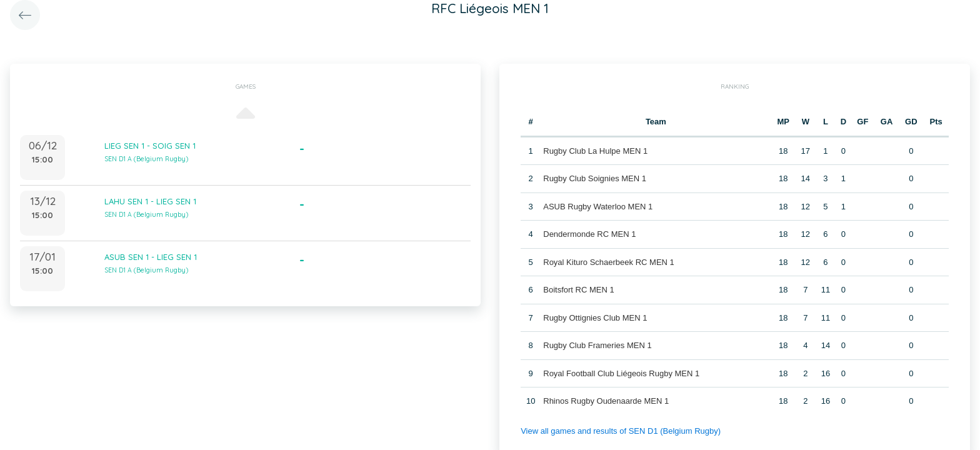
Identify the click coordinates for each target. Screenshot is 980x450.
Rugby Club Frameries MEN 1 (597, 345)
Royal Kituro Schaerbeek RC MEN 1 (609, 262)
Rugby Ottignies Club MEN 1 (595, 318)
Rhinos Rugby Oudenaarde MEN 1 (606, 401)
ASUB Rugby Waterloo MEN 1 (598, 207)
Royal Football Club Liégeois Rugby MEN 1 (621, 373)
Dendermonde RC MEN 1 (589, 234)
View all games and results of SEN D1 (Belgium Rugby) (621, 431)
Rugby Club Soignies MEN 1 (595, 178)
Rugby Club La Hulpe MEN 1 (595, 151)
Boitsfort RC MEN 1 (578, 290)
